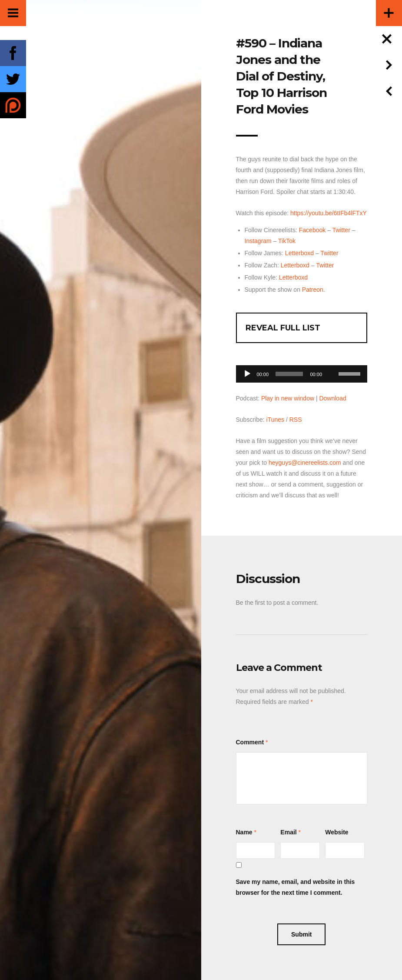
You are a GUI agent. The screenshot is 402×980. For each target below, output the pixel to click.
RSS (296, 420)
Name (244, 832)
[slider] (289, 374)
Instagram (258, 241)
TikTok (287, 241)
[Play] (247, 374)
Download (332, 398)
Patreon (313, 290)
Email (288, 832)
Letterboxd (299, 253)
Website (337, 832)
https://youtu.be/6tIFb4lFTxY (329, 213)
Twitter (341, 230)
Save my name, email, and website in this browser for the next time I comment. (296, 887)
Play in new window (288, 398)
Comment (250, 742)
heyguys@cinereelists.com (305, 463)
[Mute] (332, 360)
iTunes (276, 420)
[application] (302, 372)
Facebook (312, 230)
